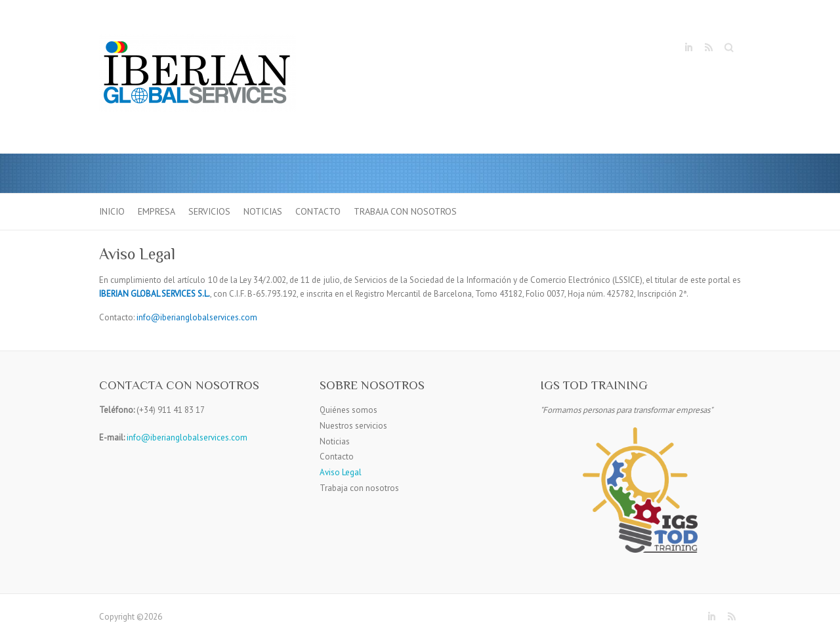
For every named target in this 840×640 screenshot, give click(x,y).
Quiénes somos (348, 410)
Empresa (157, 211)
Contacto (318, 211)
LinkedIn (688, 48)
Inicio (112, 211)
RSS (708, 48)
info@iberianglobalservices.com (187, 437)
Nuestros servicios (353, 426)
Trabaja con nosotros (405, 211)
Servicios (209, 211)
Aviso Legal (341, 472)
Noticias (263, 211)
